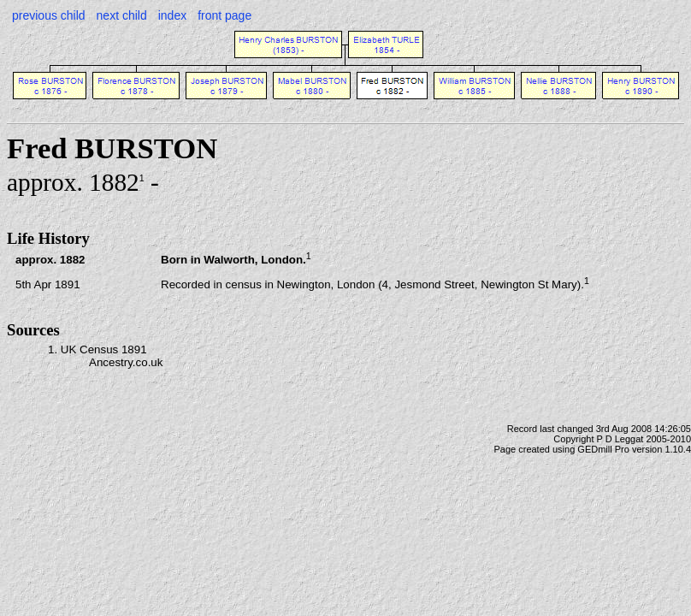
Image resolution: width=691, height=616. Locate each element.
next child (122, 15)
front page (224, 15)
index (172, 15)
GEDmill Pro (603, 449)
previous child (49, 15)
